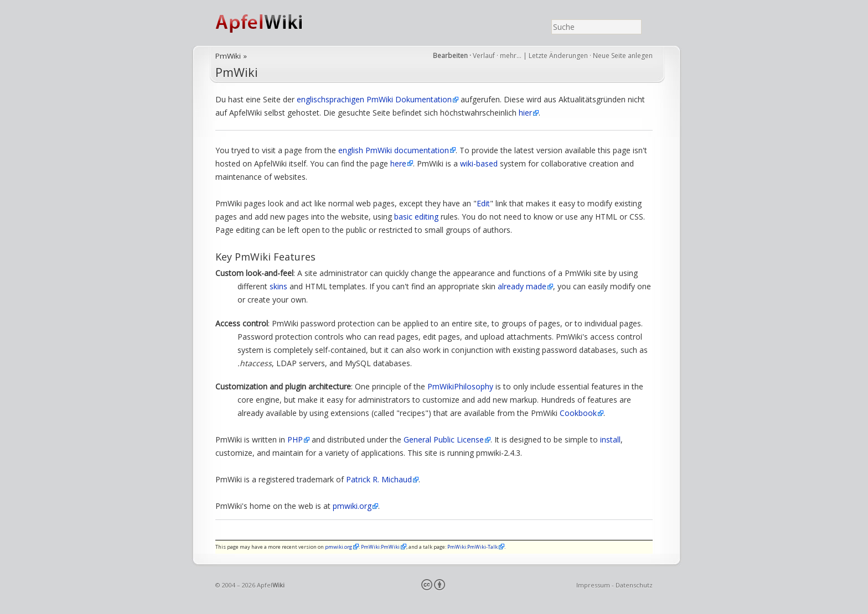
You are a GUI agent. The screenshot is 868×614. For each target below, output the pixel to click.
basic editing (416, 217)
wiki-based (479, 163)
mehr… (512, 56)
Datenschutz (634, 585)
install (610, 439)
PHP (295, 439)
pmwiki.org (352, 506)
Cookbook (578, 413)
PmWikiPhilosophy (460, 386)
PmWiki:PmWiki (380, 547)
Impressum (593, 585)
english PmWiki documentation (394, 150)
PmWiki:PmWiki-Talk (472, 547)
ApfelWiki (271, 23)
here (398, 163)
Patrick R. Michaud (379, 479)
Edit (483, 203)
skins (278, 286)
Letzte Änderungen (558, 56)
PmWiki (228, 56)
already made (522, 286)
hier (525, 113)
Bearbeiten (450, 56)
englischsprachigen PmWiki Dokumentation (374, 99)
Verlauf (484, 56)
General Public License (444, 439)
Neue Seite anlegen (623, 56)
